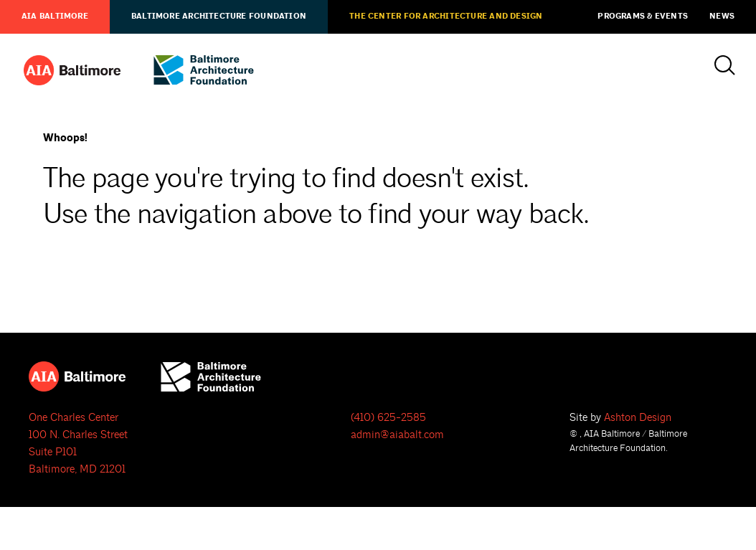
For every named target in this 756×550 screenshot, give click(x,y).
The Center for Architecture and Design (446, 16)
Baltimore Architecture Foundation (219, 16)
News (722, 16)
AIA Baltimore (55, 16)
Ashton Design (638, 418)
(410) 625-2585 (388, 418)
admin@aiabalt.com (397, 435)
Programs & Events (643, 16)
